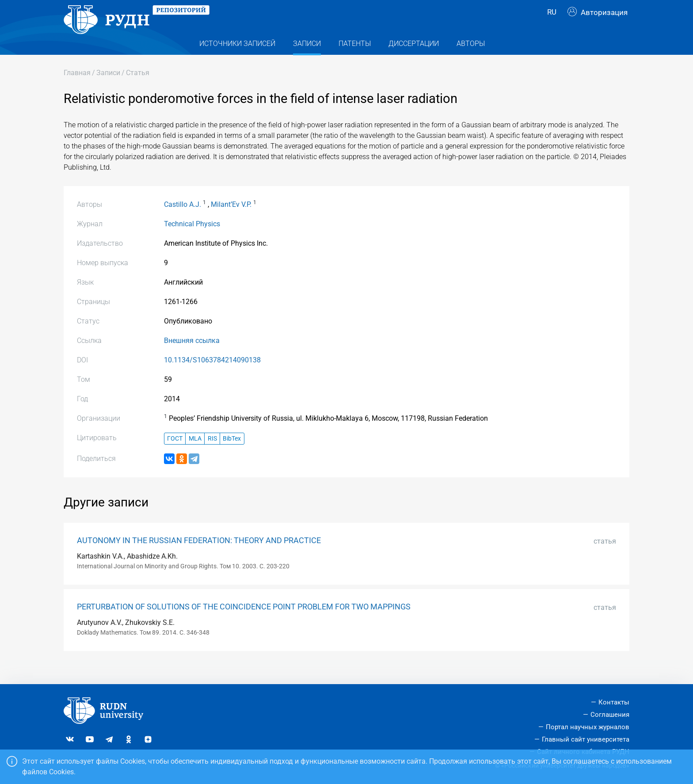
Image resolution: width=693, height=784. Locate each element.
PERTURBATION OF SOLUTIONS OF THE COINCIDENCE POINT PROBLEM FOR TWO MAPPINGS (244, 623)
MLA (195, 454)
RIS (212, 454)
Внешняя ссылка (192, 356)
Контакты (614, 702)
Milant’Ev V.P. (231, 220)
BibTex (232, 454)
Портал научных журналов (588, 727)
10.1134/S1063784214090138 (212, 376)
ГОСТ (175, 454)
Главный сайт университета (586, 739)
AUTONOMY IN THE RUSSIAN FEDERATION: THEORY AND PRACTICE (199, 556)
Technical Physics (192, 240)
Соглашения (610, 715)
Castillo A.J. (183, 220)
